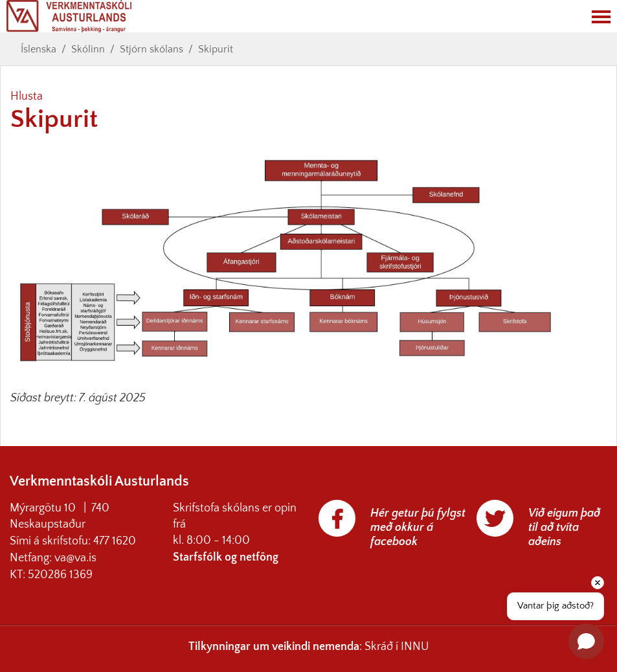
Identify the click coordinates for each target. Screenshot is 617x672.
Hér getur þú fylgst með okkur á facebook (418, 528)
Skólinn (88, 49)
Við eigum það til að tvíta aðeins (564, 528)
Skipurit (216, 49)
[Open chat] (586, 641)
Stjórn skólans (151, 49)
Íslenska (39, 49)
